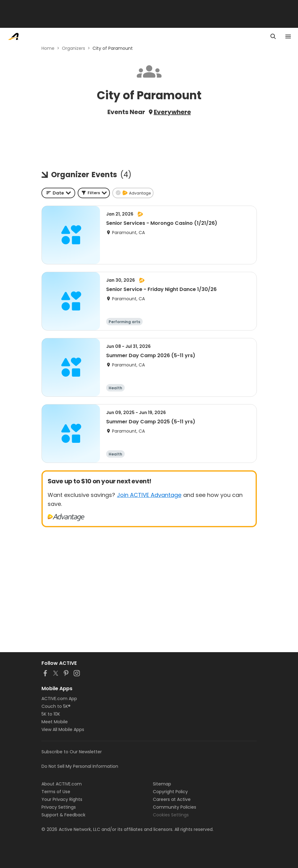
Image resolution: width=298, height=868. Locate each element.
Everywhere (172, 112)
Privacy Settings (59, 807)
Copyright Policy (170, 792)
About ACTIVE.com (62, 784)
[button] (94, 193)
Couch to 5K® (56, 706)
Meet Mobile (55, 722)
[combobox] (58, 193)
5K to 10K (51, 714)
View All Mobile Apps (63, 729)
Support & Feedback (63, 815)
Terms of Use (56, 792)
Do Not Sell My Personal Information (80, 766)
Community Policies (175, 807)
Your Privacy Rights (62, 799)
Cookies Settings (171, 815)
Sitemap (162, 784)
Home (48, 48)
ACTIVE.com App (59, 699)
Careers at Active (172, 799)
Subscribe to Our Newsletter (72, 752)
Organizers (73, 48)
